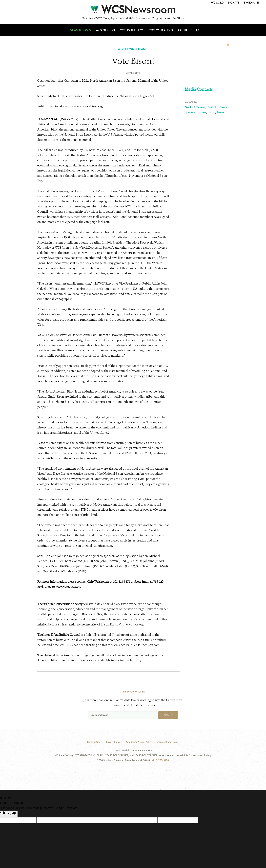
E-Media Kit (251, 3)
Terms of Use (94, 742)
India (210, 107)
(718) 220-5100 (160, 760)
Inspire (201, 112)
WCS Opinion (106, 31)
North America (195, 107)
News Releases (81, 31)
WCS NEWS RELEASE (132, 49)
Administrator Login (168, 742)
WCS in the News (132, 31)
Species (190, 112)
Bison (211, 112)
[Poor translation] (12, 814)
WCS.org (217, 3)
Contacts (185, 31)
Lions (221, 112)
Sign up (168, 715)
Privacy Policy (113, 742)
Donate (234, 3)
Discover (221, 107)
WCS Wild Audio (161, 31)
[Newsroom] (133, 10)
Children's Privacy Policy (139, 742)
